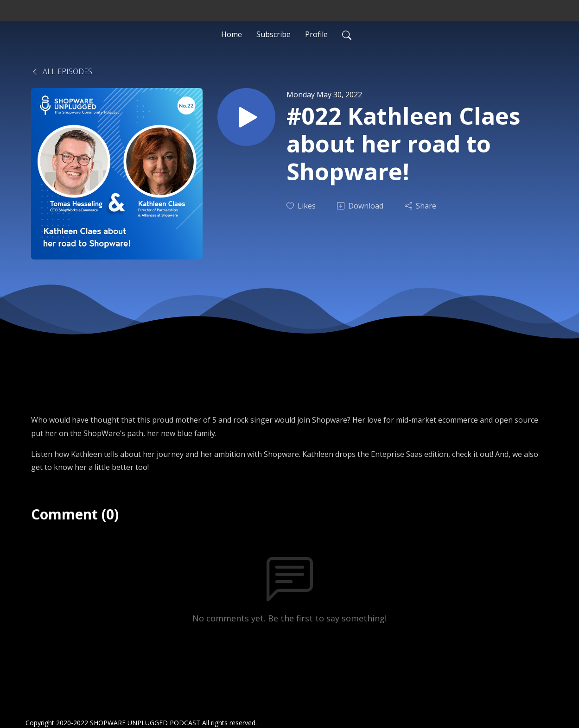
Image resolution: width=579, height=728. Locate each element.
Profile (316, 34)
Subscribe (274, 34)
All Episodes (62, 71)
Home (232, 34)
